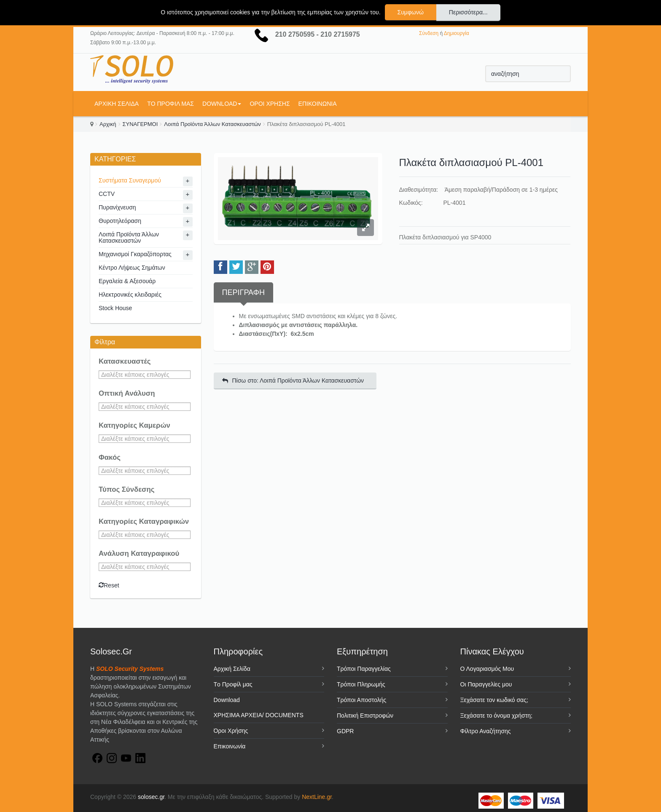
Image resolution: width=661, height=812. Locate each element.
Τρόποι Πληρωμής (361, 684)
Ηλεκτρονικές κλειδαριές (130, 295)
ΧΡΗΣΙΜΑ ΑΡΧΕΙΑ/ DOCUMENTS (259, 715)
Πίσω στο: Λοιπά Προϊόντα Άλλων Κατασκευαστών (293, 381)
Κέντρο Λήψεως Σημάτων (132, 268)
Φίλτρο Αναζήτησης (486, 731)
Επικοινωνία (318, 104)
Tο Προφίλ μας (171, 104)
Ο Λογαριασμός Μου (487, 669)
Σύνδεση (429, 33)
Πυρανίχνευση (117, 207)
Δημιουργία (457, 33)
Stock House (115, 308)
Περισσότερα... (468, 12)
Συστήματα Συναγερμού (130, 180)
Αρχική (108, 124)
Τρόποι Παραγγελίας (364, 669)
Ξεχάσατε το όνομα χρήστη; (496, 716)
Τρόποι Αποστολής (361, 700)
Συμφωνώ (411, 12)
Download (222, 104)
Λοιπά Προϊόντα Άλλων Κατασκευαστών (212, 124)
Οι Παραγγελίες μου (486, 684)
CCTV (107, 194)
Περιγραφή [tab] (243, 292)
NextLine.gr (317, 797)
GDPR (345, 731)
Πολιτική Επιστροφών (365, 716)
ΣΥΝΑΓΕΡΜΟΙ (140, 124)
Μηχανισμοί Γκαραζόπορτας (135, 254)
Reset (109, 585)
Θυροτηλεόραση (120, 221)
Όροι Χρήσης (270, 104)
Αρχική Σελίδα (117, 104)
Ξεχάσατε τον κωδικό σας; (494, 700)
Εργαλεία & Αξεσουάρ (127, 281)
